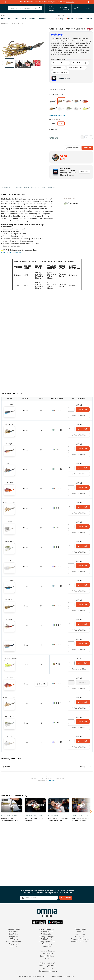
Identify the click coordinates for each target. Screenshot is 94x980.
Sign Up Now (66, 898)
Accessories (43, 19)
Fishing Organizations (47, 942)
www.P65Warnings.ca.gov (11, 252)
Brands (79, 19)
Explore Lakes (47, 944)
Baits (3, 19)
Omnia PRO (47, 947)
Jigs (12, 24)
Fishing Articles (47, 934)
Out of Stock (83, 683)
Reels (24, 19)
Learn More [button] (84, 172)
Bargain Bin (14, 937)
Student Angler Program (80, 942)
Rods (17, 19)
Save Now (70, 2)
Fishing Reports (47, 932)
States (69, 19)
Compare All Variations (57, 115)
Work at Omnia (80, 937)
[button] (47, 194)
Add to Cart (87, 148)
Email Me (41, 684)
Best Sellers (14, 934)
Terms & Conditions (57, 977)
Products (5, 24)
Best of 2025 (14, 944)
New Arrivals (14, 932)
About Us (80, 932)
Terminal (32, 19)
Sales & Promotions (14, 942)
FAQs (47, 959)
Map (61, 19)
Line (10, 19)
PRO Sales (14, 939)
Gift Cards (14, 947)
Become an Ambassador (80, 939)
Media (88, 19)
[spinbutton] (71, 409)
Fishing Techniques (47, 937)
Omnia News (80, 934)
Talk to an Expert (47, 954)
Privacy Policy (70, 977)
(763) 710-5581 (47, 968)
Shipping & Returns (47, 956)
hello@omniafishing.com (47, 971)
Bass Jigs (19, 24)
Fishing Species (47, 939)
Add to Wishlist (72, 148)
